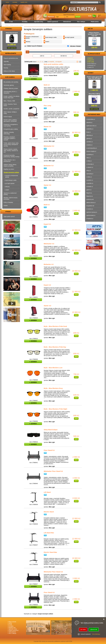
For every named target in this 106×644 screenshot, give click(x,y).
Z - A (41, 62)
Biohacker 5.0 (49, 166)
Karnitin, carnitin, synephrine (11, 109)
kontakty (15, 2)
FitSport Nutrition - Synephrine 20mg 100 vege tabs (94, 34)
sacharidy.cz (90, 174)
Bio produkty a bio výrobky (11, 82)
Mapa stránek (12, 622)
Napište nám (12, 628)
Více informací (96, 634)
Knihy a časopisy (8, 202)
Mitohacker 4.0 (49, 244)
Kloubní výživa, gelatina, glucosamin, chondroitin (10, 121)
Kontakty (25, 22)
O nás (11, 22)
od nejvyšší (58, 62)
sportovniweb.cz (91, 215)
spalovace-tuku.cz (91, 126)
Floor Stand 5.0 (49, 450)
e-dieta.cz (89, 177)
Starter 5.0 (47, 185)
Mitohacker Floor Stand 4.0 (53, 572)
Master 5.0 (47, 127)
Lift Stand (47, 492)
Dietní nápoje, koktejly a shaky (10, 113)
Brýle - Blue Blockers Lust (53, 368)
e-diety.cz (89, 161)
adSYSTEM (69, 641)
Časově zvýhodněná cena (11, 58)
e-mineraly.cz (90, 164)
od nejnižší (51, 62)
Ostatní (6, 206)
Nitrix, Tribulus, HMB (9, 101)
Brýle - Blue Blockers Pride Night (55, 409)
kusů (99, 15)
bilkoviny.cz (90, 135)
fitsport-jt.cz (90, 196)
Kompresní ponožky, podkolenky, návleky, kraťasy (12, 156)
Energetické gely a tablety (11, 129)
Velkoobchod (67, 22)
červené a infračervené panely (32, 37)
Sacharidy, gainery (9, 85)
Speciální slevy (39, 22)
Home (7, 25)
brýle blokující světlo (51, 37)
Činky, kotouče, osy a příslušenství (9, 161)
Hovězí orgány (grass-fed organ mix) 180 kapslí (94, 78)
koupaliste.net (90, 206)
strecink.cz (89, 123)
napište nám (24, 2)
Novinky (6, 68)
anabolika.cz (90, 129)
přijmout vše (94, 630)
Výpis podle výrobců (9, 217)
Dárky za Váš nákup (9, 71)
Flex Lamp (47, 106)
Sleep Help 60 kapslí (12, 33)
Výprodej (6, 61)
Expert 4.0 (47, 285)
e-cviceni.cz (90, 209)
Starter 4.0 (47, 306)
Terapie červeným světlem (11, 172)
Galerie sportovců (53, 22)
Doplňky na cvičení (9, 169)
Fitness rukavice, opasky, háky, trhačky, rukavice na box (11, 151)
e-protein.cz (90, 180)
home (7, 2)
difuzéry (28, 42)
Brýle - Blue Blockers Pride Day (55, 347)
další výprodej (12, 48)
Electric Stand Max (50, 552)
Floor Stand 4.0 (49, 592)
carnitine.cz (90, 142)
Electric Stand (49, 512)
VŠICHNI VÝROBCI (75, 46)
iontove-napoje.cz (91, 151)
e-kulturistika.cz (91, 119)
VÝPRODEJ (7, 29)
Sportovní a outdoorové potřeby (10, 194)
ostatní (47, 42)
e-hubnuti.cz (90, 219)
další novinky (94, 109)
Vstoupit (78, 17)
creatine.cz (89, 145)
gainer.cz (89, 190)
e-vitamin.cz (90, 167)
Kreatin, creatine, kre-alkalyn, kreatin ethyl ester (12, 97)
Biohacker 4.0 (49, 264)
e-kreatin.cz (90, 187)
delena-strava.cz (91, 203)
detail (76, 74)
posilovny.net (90, 199)
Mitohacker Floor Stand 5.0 (53, 471)
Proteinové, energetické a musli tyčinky (11, 125)
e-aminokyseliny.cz (92, 148)
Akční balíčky (7, 65)
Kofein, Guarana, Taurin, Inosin (10, 105)
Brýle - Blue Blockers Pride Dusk (55, 326)
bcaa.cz (89, 132)
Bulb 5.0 (47, 205)
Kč (99, 17)
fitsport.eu (89, 193)
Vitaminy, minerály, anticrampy (9, 133)
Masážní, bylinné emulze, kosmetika (11, 198)
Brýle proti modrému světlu (53, 64)
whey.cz (89, 171)
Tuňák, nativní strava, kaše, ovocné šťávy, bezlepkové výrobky (11, 145)
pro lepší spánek (70, 37)
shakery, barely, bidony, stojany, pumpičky (10, 165)
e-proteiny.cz (90, 155)
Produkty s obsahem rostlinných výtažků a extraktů (9, 138)
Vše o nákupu (81, 22)
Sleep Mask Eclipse (51, 430)
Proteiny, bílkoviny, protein (11, 88)
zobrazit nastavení (86, 634)
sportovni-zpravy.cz (92, 212)
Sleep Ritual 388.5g (94, 94)
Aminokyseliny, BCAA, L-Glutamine (11, 92)
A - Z (38, 62)
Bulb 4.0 (47, 85)
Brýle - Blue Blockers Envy (53, 388)
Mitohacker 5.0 (49, 146)
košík (90, 16)
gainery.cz (89, 139)
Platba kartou (95, 22)
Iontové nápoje (8, 117)
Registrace (51, 17)
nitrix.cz (89, 158)
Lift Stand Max (49, 533)
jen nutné (83, 630)
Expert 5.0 (47, 224)
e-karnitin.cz (90, 183)
